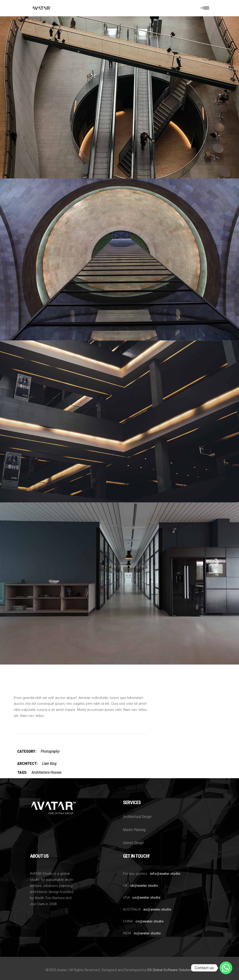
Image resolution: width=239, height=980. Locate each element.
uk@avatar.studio (144, 886)
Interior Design (133, 843)
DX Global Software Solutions (170, 970)
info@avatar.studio (165, 874)
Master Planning (134, 830)
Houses (56, 772)
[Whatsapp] (226, 968)
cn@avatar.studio (149, 921)
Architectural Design (137, 817)
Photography (50, 751)
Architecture (40, 772)
